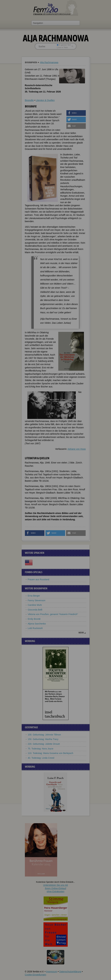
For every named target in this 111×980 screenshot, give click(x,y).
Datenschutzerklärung (70, 972)
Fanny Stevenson (37, 600)
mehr (81, 633)
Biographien (31, 62)
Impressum (52, 972)
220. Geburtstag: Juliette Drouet (44, 744)
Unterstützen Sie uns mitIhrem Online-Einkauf (55, 888)
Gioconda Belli (35, 610)
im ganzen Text (64, 45)
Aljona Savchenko (37, 624)
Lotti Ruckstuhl (35, 628)
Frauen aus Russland (39, 579)
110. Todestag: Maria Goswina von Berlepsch (50, 753)
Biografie (29, 100)
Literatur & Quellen (45, 100)
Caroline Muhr (35, 605)
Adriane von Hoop (77, 449)
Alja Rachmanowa (49, 62)
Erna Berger (34, 596)
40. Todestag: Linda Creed (41, 758)
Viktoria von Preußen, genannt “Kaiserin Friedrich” (53, 614)
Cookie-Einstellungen (36, 975)
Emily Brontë (34, 619)
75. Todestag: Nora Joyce (41, 749)
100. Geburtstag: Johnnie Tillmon (44, 735)
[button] (76, 113)
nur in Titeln (62, 47)
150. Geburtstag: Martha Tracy (43, 739)
